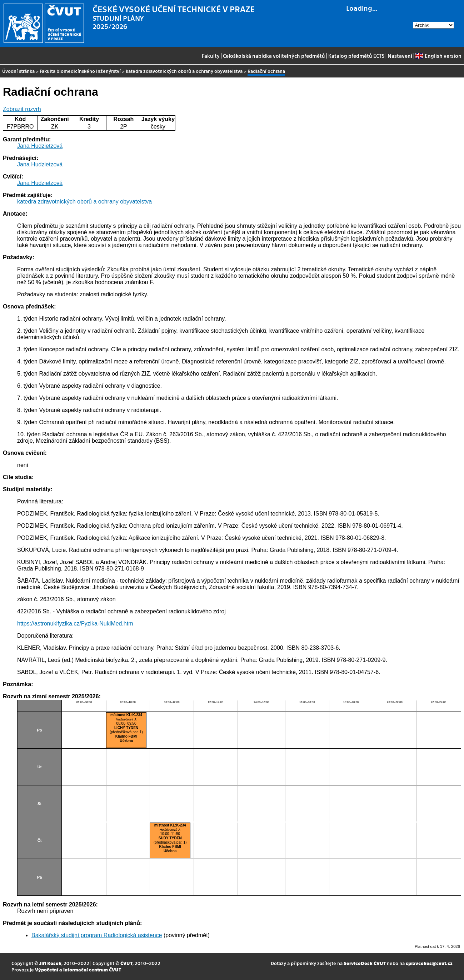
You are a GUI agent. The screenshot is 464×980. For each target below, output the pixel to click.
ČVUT (126, 963)
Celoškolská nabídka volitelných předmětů (274, 56)
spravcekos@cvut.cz (429, 963)
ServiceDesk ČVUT (365, 963)
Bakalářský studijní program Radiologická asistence (97, 935)
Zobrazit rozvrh (22, 109)
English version (438, 56)
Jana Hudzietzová (40, 146)
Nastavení (400, 56)
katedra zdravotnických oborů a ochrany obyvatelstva (184, 71)
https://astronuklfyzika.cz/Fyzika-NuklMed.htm (75, 624)
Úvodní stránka (18, 71)
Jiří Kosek (50, 963)
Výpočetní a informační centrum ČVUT (78, 969)
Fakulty (211, 56)
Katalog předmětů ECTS (356, 56)
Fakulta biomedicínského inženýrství (80, 71)
